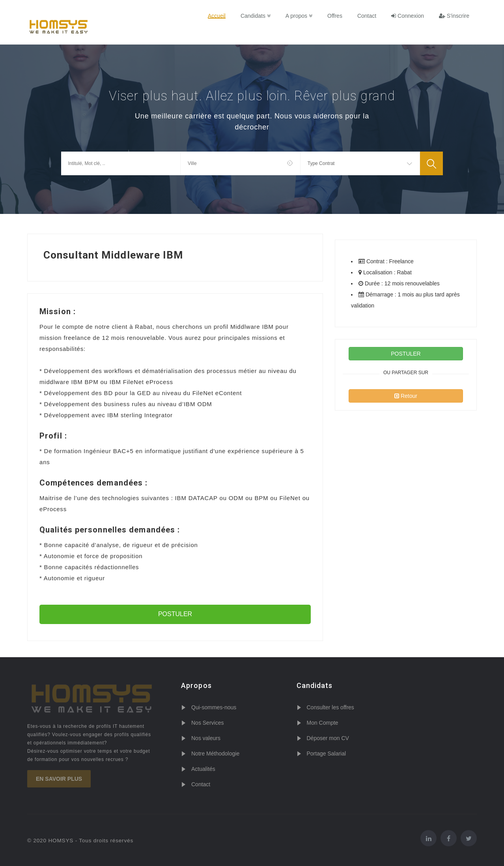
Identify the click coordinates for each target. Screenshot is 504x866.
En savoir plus (59, 779)
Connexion (408, 16)
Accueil (217, 16)
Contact (367, 16)
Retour (406, 396)
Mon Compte (323, 723)
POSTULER (175, 614)
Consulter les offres (330, 707)
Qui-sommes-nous (214, 707)
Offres (335, 16)
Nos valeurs (206, 738)
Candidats (256, 16)
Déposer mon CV (328, 738)
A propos (299, 16)
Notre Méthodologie (215, 754)
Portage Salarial (327, 754)
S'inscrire (454, 16)
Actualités (203, 769)
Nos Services (207, 723)
